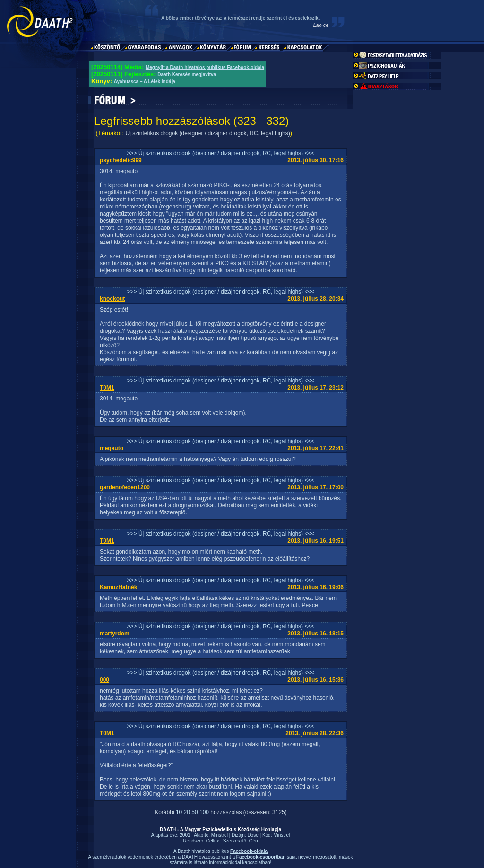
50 (194, 812)
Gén (254, 841)
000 (104, 680)
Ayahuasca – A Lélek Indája (145, 82)
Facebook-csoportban (261, 857)
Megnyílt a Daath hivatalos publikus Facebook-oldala (205, 67)
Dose (253, 835)
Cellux (213, 841)
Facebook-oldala (249, 851)
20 (187, 812)
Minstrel (220, 835)
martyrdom (115, 634)
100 (204, 812)
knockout (112, 299)
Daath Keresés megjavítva (187, 74)
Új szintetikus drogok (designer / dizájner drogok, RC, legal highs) (207, 133)
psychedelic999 (121, 160)
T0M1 (107, 388)
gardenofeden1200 (125, 487)
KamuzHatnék (118, 587)
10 (179, 812)
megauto (112, 448)
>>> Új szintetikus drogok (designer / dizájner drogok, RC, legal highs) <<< (221, 153)
